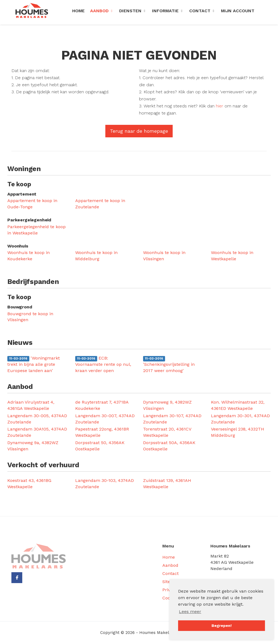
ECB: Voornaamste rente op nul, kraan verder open (103, 364)
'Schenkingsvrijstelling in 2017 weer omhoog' (169, 365)
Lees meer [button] (190, 612)
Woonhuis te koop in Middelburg (96, 256)
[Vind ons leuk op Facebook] (17, 578)
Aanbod (102, 11)
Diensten (133, 11)
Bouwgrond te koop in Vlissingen (30, 317)
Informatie (168, 11)
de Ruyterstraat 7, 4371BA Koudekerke (102, 405)
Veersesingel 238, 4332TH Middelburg (238, 432)
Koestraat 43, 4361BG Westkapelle (29, 484)
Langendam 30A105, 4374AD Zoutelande (37, 432)
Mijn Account (238, 11)
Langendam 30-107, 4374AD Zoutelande (172, 419)
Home (78, 11)
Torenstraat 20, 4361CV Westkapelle (167, 432)
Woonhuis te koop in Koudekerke (29, 256)
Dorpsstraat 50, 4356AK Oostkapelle (100, 446)
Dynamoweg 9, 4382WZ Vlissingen (167, 405)
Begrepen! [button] (222, 626)
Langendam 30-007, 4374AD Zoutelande (105, 419)
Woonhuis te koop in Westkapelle (232, 256)
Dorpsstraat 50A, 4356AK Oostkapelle (169, 446)
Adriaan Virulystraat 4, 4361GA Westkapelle (31, 405)
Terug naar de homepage (139, 131)
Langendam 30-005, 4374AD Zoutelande (37, 419)
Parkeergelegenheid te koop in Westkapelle (37, 230)
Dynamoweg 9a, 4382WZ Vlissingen (33, 446)
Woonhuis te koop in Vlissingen (164, 256)
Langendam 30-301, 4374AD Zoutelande (240, 419)
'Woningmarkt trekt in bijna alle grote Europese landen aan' (34, 364)
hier (219, 106)
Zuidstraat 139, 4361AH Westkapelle (167, 484)
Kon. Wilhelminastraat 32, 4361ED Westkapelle (238, 405)
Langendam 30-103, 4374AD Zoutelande (105, 484)
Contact (202, 11)
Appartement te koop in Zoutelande (100, 204)
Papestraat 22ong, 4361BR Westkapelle (102, 432)
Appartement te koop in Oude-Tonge (32, 204)
